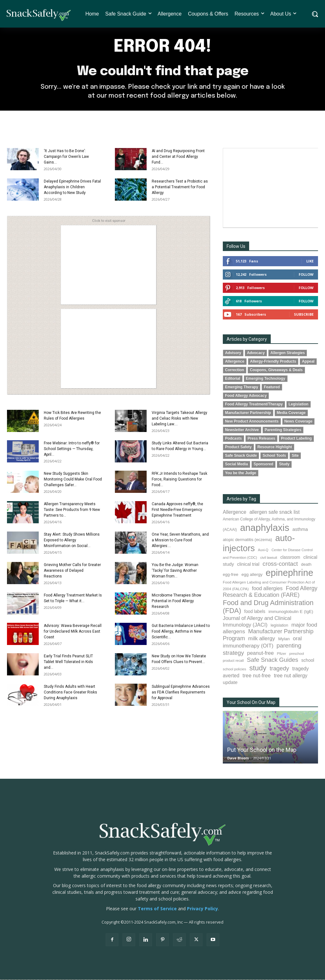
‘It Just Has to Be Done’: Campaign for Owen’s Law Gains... (66, 157)
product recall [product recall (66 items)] (233, 661)
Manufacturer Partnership (248, 413)
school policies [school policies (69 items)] (234, 669)
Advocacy (256, 353)
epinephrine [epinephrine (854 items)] (289, 573)
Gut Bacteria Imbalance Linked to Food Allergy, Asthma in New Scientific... (181, 632)
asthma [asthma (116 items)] (300, 530)
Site (295, 456)
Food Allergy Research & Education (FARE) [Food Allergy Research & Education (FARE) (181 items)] (270, 592)
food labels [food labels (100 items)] (255, 612)
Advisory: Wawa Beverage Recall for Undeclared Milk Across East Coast (73, 632)
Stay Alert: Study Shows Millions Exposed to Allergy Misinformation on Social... (72, 540)
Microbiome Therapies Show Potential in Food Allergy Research (176, 601)
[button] (315, 14)
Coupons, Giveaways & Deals (276, 370)
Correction (235, 370)
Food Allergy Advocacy (246, 396)
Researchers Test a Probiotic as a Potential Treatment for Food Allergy (180, 187)
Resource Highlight (275, 448)
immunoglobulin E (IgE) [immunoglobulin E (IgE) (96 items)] (291, 612)
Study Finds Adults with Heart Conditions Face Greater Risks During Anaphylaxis (70, 693)
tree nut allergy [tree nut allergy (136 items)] (291, 676)
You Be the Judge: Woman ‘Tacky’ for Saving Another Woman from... (175, 571)
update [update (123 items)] (230, 683)
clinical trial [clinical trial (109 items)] (248, 564)
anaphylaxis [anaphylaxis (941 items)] (265, 528)
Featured (272, 387)
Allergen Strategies (288, 353)
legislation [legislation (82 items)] (279, 626)
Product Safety (238, 448)
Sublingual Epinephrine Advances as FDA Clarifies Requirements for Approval (181, 693)
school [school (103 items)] (308, 661)
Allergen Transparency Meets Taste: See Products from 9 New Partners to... (72, 510)
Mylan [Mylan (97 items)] (284, 639)
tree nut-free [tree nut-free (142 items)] (257, 676)
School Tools (274, 456)
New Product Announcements (252, 422)
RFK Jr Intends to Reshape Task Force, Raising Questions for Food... (179, 480)
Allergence (235, 362)
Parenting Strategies (283, 430)
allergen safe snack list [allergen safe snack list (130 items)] (275, 512)
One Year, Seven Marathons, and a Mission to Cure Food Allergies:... (180, 540)
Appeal (308, 362)
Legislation (298, 404)
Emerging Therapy (242, 387)
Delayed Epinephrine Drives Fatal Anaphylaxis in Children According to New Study (72, 187)
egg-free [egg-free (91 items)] (231, 575)
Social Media (236, 465)
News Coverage (298, 422)
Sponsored (263, 465)
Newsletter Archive (242, 430)
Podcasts (233, 439)
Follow (306, 275)
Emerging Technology (266, 379)
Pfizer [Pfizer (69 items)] (282, 654)
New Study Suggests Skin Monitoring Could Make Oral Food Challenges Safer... (73, 480)
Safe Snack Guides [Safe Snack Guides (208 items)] (272, 660)
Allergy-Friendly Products (273, 362)
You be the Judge (241, 473)
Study (284, 465)
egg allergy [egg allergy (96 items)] (252, 575)
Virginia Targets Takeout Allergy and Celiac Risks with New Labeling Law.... (179, 419)
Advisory (233, 353)
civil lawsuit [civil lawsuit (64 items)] (269, 558)
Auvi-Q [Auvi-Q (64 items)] (263, 550)
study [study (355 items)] (258, 668)
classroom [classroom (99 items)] (290, 558)
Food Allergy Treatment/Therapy (254, 404)
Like (310, 261)
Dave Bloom (238, 758)
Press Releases (261, 439)
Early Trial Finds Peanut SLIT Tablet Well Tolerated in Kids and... (68, 662)
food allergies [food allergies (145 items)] (267, 589)
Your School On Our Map (251, 703)
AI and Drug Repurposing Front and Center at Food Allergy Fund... (178, 157)
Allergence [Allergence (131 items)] (235, 512)
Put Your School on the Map (262, 750)
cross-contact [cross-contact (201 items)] (280, 564)
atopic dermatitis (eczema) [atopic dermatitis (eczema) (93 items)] (247, 540)
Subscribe (304, 315)
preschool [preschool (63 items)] (297, 654)
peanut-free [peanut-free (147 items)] (261, 653)
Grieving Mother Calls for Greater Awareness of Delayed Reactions (72, 571)
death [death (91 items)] (306, 565)
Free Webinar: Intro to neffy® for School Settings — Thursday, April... (72, 449)
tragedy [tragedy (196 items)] (279, 669)
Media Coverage (291, 413)
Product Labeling (296, 439)
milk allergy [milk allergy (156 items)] (262, 639)
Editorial (233, 379)
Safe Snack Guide (241, 456)
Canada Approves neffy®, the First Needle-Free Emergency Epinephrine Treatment (177, 510)
